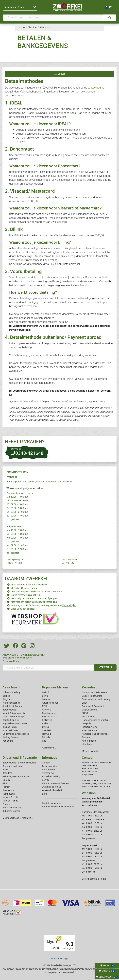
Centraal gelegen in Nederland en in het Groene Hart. (37, 592)
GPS (5, 783)
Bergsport (8, 699)
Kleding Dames (10, 737)
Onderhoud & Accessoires (16, 734)
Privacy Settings (60, 958)
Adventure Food (50, 703)
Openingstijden (50, 766)
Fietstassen (88, 717)
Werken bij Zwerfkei (52, 790)
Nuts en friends (10, 801)
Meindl (45, 692)
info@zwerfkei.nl (69, 560)
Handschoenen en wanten (95, 720)
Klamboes (87, 744)
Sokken (6, 696)
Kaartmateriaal (90, 730)
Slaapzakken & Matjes (14, 717)
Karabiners (8, 790)
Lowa (45, 696)
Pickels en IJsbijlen (12, 808)
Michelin (46, 737)
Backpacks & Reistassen (94, 692)
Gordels (6, 780)
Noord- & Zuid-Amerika (14, 713)
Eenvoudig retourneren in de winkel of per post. (35, 598)
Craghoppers (49, 713)
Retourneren (48, 770)
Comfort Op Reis (11, 720)
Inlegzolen (87, 723)
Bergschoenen (10, 710)
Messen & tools (10, 797)
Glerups (46, 699)
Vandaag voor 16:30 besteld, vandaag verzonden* (39, 482)
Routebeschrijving (51, 776)
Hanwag (46, 734)
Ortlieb (45, 727)
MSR (44, 706)
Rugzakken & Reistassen (15, 723)
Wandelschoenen (11, 703)
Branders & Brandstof (93, 706)
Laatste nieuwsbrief (52, 803)
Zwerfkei (46, 730)
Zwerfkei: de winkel (52, 787)
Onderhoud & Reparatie (20, 758)
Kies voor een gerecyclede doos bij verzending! (34, 602)
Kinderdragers (89, 741)
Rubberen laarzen (11, 811)
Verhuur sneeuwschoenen (55, 783)
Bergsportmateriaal (12, 766)
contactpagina (96, 88)
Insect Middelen (10, 730)
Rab (44, 741)
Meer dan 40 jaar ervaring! (24, 588)
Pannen (6, 804)
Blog (44, 794)
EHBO (85, 713)
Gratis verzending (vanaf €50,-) (27, 595)
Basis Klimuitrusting (92, 696)
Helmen (6, 787)
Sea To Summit (50, 717)
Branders (7, 773)
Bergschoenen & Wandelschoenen (20, 763)
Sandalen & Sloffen (12, 706)
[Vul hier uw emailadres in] (49, 668)
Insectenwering (90, 727)
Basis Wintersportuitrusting (96, 699)
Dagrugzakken (89, 710)
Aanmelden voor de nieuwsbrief (58, 807)
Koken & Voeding (11, 692)
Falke (45, 723)
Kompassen (9, 794)
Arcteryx (46, 710)
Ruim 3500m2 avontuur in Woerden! (29, 585)
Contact (46, 763)
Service (46, 780)
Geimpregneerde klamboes (16, 776)
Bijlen (85, 703)
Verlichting (8, 741)
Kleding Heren (10, 727)
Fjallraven (47, 720)
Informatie (50, 758)
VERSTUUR (106, 667)
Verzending (48, 773)
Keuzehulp (90, 687)
